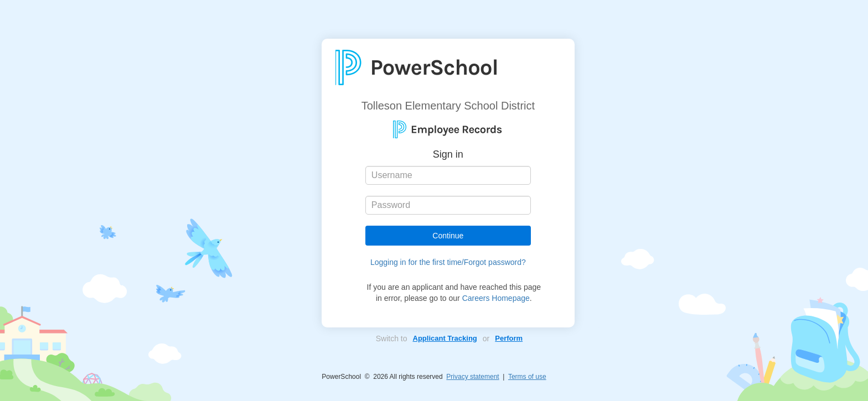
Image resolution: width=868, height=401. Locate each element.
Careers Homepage (496, 298)
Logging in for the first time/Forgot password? (448, 262)
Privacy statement (472, 377)
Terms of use (527, 377)
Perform (509, 338)
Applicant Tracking (445, 338)
